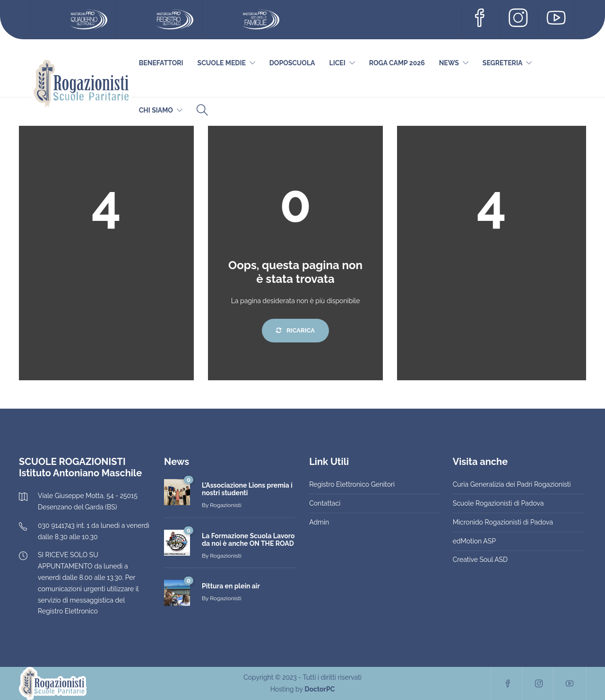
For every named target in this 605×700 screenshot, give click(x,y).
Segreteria (503, 63)
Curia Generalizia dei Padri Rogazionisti (512, 484)
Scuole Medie (222, 63)
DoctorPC (320, 689)
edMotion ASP (474, 541)
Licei (337, 63)
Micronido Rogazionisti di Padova (503, 522)
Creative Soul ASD (480, 560)
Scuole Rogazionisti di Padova (498, 503)
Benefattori (161, 63)
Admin (319, 522)
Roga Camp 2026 (397, 63)
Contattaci (325, 503)
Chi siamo (156, 110)
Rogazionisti (225, 505)
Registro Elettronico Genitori (352, 484)
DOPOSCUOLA (292, 63)
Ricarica (295, 330)
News (449, 63)
